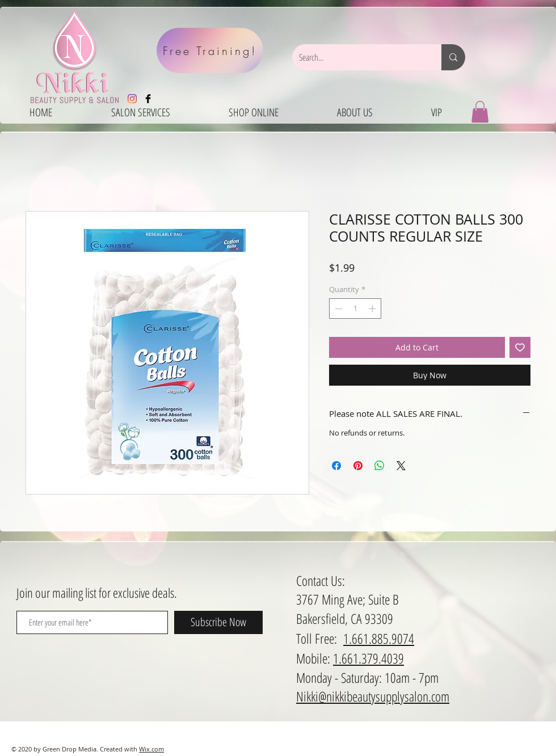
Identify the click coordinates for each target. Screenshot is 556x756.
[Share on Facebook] (336, 466)
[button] (480, 112)
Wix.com (151, 749)
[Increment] (373, 309)
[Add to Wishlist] (520, 347)
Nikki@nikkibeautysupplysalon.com (373, 696)
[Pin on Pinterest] (358, 466)
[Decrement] (338, 309)
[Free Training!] (210, 50)
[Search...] (358, 57)
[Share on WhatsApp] (380, 466)
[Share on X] (401, 466)
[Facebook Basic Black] (148, 99)
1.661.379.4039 (368, 658)
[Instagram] (132, 99)
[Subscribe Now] (218, 622)
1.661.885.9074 (379, 638)
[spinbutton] (355, 309)
